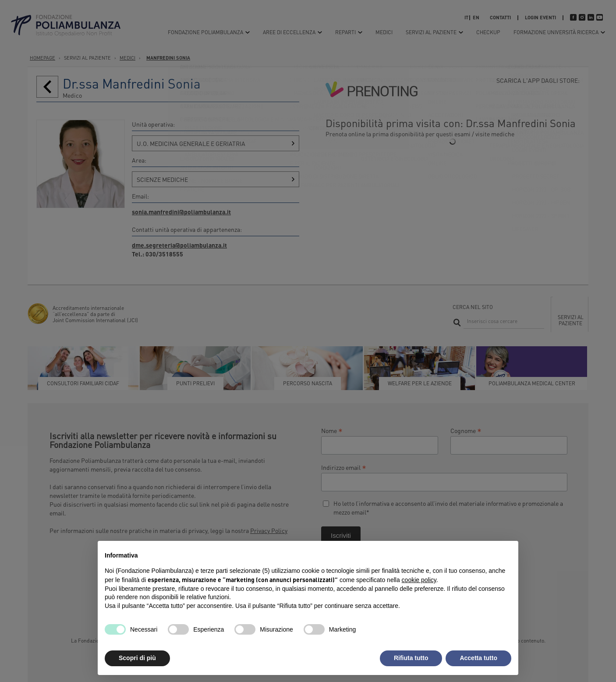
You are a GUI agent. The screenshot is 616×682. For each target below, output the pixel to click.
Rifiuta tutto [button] (411, 658)
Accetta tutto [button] (478, 658)
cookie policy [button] (419, 580)
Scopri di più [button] (137, 658)
